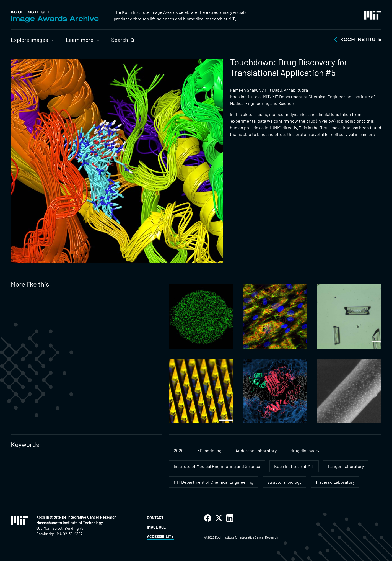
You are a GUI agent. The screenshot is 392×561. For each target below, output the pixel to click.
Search (120, 40)
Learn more (80, 40)
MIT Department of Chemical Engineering (214, 482)
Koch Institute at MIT (294, 466)
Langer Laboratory (346, 466)
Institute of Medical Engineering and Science (217, 466)
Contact (155, 518)
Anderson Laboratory (256, 450)
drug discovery (305, 450)
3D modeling (210, 450)
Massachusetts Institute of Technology (70, 523)
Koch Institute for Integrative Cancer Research (76, 517)
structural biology (284, 482)
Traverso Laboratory (335, 482)
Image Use (156, 527)
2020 (179, 450)
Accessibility (160, 536)
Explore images (29, 40)
